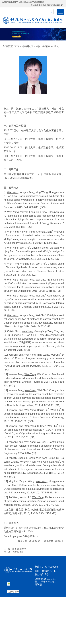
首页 (17, 46)
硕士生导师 (44, 46)
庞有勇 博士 (18, 552)
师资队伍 (28, 46)
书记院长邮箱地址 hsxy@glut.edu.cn (47, 5)
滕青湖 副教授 (19, 549)
